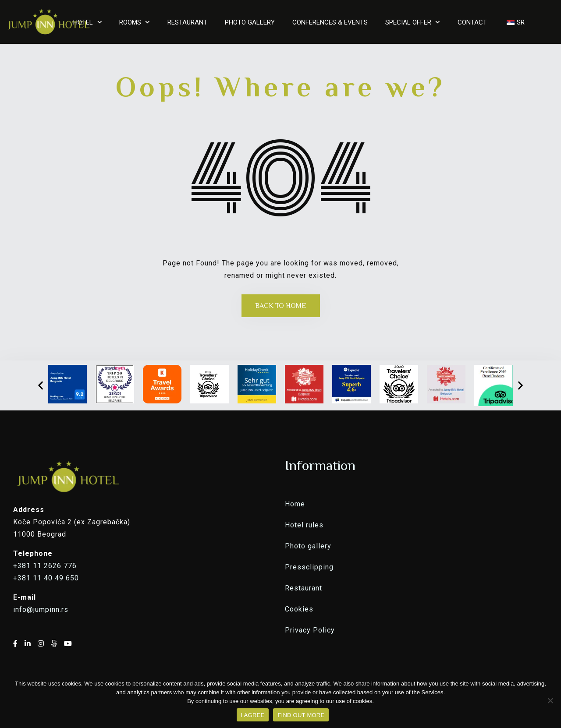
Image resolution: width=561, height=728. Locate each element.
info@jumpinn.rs (41, 610)
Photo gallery (308, 546)
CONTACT (472, 22)
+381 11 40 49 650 (46, 578)
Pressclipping (309, 567)
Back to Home (281, 306)
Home (295, 504)
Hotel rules (304, 525)
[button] (41, 385)
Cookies (299, 609)
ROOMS (130, 22)
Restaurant (304, 588)
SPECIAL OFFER (408, 22)
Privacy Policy (310, 630)
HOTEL (83, 22)
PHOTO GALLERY (250, 22)
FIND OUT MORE (301, 715)
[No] (550, 700)
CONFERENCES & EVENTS (330, 22)
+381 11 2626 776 (45, 566)
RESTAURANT (187, 22)
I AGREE (253, 715)
